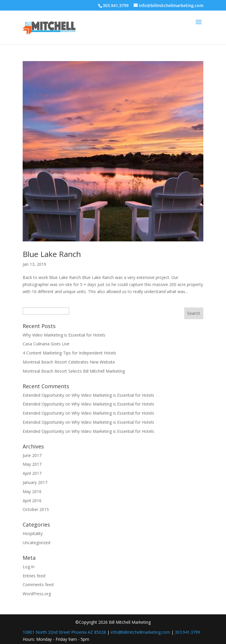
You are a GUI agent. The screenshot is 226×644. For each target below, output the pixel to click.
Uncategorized (36, 543)
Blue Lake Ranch (52, 254)
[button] (199, 26)
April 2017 (32, 473)
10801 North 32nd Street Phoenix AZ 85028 (64, 632)
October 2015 (36, 509)
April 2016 (32, 501)
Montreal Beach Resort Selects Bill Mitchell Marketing (74, 371)
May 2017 (32, 464)
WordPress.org (37, 594)
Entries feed (34, 576)
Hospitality (33, 533)
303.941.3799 (187, 632)
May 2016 (32, 491)
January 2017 (35, 482)
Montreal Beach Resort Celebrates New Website (69, 362)
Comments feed (38, 585)
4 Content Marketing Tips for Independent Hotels (69, 353)
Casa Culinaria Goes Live (46, 344)
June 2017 (32, 455)
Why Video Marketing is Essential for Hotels (64, 335)
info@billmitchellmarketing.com (140, 632)
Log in (29, 567)
